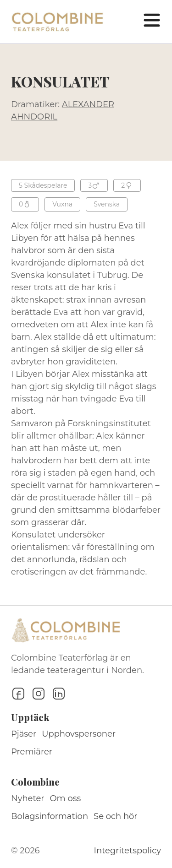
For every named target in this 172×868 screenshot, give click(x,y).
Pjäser (24, 734)
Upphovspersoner (79, 734)
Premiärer (32, 752)
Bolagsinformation (50, 816)
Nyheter (28, 798)
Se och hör (116, 816)
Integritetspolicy (128, 851)
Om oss (66, 798)
